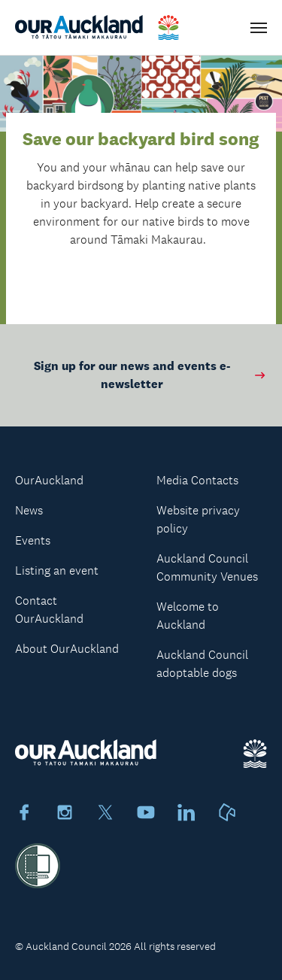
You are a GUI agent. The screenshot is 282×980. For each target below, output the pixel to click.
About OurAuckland (67, 649)
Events (33, 540)
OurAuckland (49, 480)
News (29, 510)
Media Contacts (197, 480)
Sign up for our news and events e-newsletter (150, 375)
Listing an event (57, 570)
